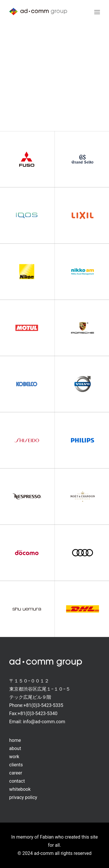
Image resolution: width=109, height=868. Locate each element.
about (15, 748)
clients (16, 765)
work (14, 757)
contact (17, 781)
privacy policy (23, 797)
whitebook (20, 789)
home (15, 740)
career (16, 773)
